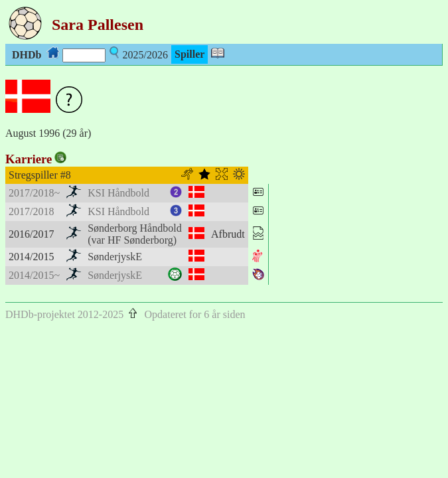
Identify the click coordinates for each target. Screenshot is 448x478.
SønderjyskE (115, 257)
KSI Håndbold (118, 193)
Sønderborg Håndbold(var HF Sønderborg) (134, 234)
